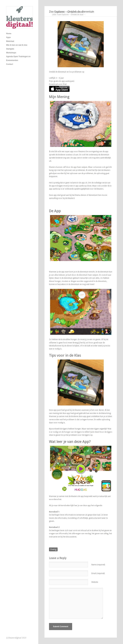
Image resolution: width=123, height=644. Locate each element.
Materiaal (10, 41)
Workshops (11, 53)
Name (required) (98, 565)
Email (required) (98, 573)
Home (9, 34)
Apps (8, 37)
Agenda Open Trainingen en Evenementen (18, 58)
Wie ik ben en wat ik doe (17, 45)
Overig (53, 549)
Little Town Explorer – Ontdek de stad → (69, 15)
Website (95, 582)
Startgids (10, 49)
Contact (10, 64)
